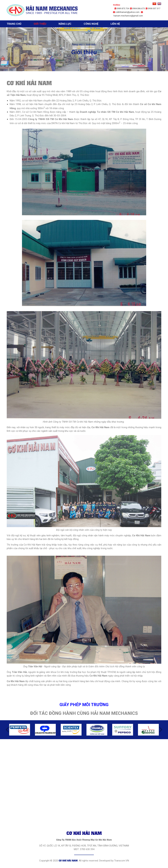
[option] (20, 730)
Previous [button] (7, 730)
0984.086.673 (137, 9)
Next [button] (161, 730)
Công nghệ (91, 24)
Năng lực (65, 24)
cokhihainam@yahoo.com (126, 12)
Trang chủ (14, 24)
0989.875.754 (122, 9)
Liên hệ (115, 24)
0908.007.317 (153, 9)
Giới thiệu (40, 24)
